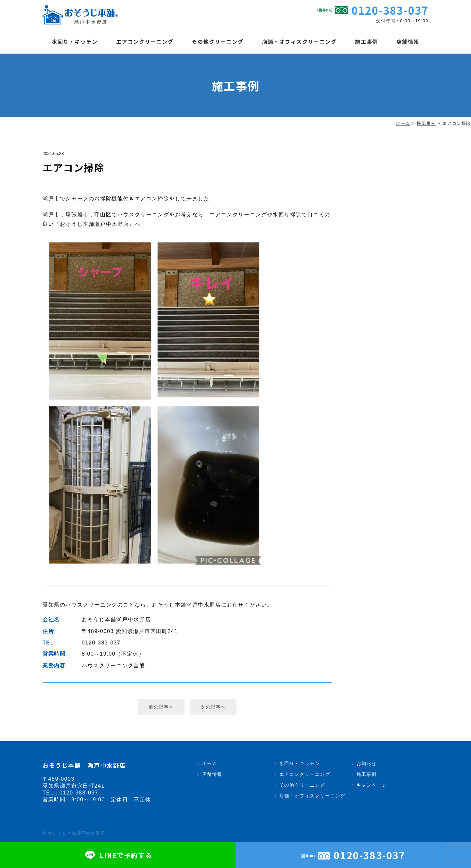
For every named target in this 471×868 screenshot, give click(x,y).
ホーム (210, 763)
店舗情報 (408, 42)
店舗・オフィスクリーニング (299, 42)
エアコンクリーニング (145, 42)
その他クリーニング (218, 42)
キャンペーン (372, 785)
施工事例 (366, 42)
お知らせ (367, 763)
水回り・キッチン (75, 42)
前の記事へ (161, 707)
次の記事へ (213, 707)
